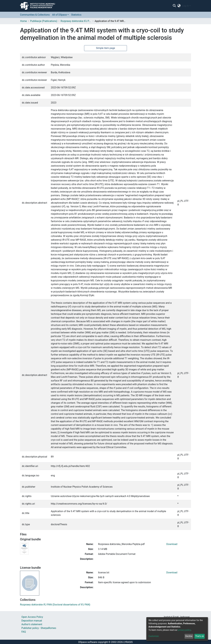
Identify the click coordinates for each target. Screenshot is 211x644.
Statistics (76, 15)
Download (172, 544)
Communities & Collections (35, 15)
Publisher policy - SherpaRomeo (39, 628)
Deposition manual (32, 621)
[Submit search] (174, 6)
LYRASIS (128, 642)
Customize (154, 636)
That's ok (199, 636)
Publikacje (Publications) (44, 21)
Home (23, 21)
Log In (185, 6)
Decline (189, 636)
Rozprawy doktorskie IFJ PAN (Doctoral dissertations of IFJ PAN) (76, 21)
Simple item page (105, 48)
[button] (179, 6)
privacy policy (184, 630)
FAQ (24, 632)
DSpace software (88, 642)
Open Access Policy (32, 617)
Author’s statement (32, 624)
